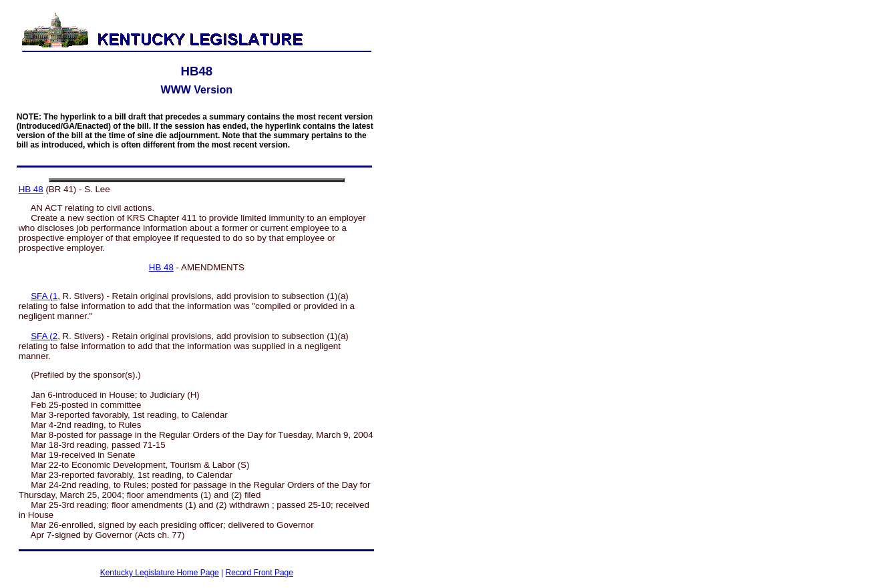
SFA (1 (44, 296)
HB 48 (31, 189)
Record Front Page (259, 573)
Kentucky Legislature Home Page (160, 573)
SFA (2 (44, 336)
